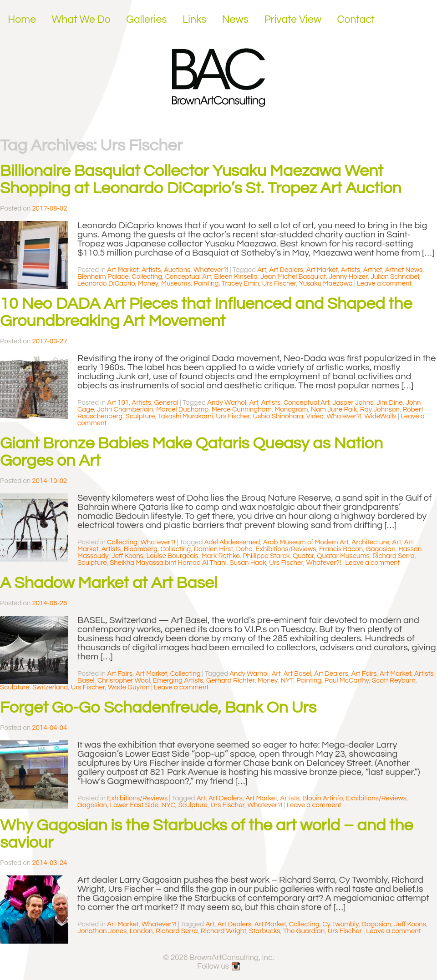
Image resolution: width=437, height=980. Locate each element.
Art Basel (297, 674)
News (235, 20)
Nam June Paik (334, 410)
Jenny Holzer (348, 277)
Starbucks (264, 931)
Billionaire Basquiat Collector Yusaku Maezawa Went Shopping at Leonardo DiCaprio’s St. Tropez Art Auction (201, 180)
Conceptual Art (188, 277)
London (141, 931)
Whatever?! (211, 270)
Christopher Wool (124, 681)
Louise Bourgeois (172, 556)
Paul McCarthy (347, 681)
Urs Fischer (279, 284)
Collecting (147, 277)
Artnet (373, 270)
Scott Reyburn (394, 681)
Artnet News (404, 270)
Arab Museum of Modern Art (306, 542)
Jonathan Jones (102, 931)
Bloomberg (141, 549)
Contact (356, 20)
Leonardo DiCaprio (106, 284)
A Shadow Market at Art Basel (109, 583)
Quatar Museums (343, 556)
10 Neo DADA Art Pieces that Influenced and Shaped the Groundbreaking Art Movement (206, 312)
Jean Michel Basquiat (293, 277)
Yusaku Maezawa (326, 284)
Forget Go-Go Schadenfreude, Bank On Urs (158, 708)
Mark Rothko (220, 556)
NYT (287, 681)
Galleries (146, 20)
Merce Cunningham (242, 410)
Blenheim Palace (103, 277)
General (166, 403)
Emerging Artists (178, 681)
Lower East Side (134, 805)
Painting (206, 284)
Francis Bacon (341, 549)
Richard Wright (224, 931)
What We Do (81, 20)
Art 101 (118, 403)
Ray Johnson (380, 410)
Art (262, 270)
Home (22, 20)
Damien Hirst (213, 549)
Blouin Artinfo (323, 798)
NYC (168, 805)
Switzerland (50, 687)
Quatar (303, 556)
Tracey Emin (240, 284)
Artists (151, 270)
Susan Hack (248, 563)
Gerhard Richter (230, 681)
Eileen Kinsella (236, 277)
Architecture (370, 542)
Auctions (177, 270)
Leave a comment (384, 284)
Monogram (291, 410)
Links (194, 20)
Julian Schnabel (395, 277)
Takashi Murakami (185, 416)
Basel (86, 681)
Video (315, 416)
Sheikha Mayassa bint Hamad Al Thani (168, 563)
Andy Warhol (227, 403)
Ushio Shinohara (278, 416)
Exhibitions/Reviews (286, 549)
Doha (244, 549)
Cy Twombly (340, 924)
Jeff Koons (127, 556)
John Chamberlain (125, 410)
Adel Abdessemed (232, 542)
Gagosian (381, 549)
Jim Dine (390, 403)
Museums (176, 284)
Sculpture (140, 416)
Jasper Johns (353, 403)
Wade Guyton (129, 687)
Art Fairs (120, 674)
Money (148, 284)
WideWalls (380, 416)
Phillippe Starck (266, 556)
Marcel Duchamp (182, 410)
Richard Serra (393, 556)
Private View (293, 20)
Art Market (123, 270)
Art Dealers (286, 270)
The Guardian (304, 931)
